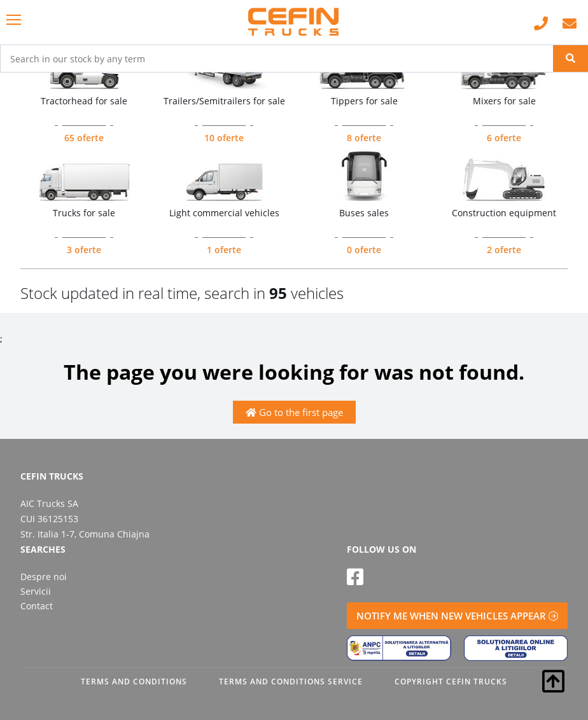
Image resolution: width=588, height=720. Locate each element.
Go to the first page (294, 412)
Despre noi (44, 577)
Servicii (36, 591)
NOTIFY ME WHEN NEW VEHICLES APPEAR (457, 616)
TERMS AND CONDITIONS (134, 682)
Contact (37, 606)
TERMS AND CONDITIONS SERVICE (291, 682)
